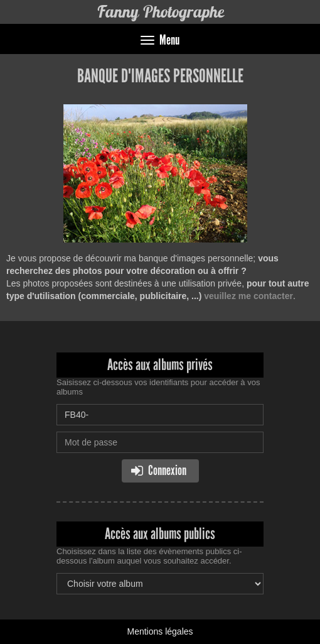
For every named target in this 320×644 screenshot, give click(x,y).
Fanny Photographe (160, 12)
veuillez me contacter (248, 296)
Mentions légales (160, 631)
